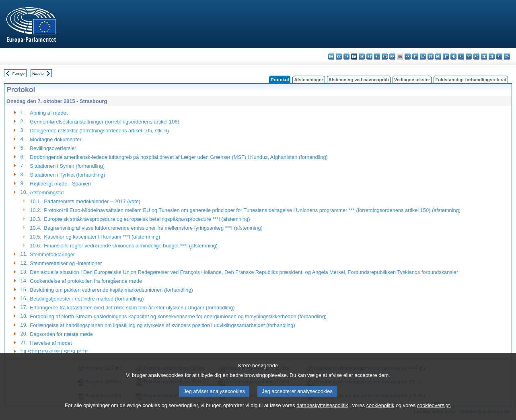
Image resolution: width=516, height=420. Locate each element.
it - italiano (415, 57)
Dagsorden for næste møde (61, 334)
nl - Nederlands (453, 57)
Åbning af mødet (49, 113)
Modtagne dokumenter (56, 139)
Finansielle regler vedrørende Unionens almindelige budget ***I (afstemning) (131, 246)
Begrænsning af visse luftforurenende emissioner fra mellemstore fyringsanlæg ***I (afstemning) (153, 228)
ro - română (476, 57)
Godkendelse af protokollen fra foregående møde (86, 281)
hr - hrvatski (408, 57)
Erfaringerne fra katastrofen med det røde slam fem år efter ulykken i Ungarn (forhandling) (132, 308)
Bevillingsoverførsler (53, 148)
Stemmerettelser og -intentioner (66, 263)
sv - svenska (507, 57)
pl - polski (461, 57)
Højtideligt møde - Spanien (60, 184)
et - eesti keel (369, 57)
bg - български (331, 57)
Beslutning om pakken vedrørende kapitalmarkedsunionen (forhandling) (111, 290)
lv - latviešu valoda (423, 57)
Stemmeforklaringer (52, 254)
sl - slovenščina (492, 57)
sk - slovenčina (484, 57)
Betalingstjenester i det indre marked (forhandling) (87, 299)
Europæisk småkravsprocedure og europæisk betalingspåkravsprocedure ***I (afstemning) (147, 219)
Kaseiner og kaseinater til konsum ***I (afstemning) (102, 237)
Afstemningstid (47, 192)
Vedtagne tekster (412, 80)
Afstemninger (308, 80)
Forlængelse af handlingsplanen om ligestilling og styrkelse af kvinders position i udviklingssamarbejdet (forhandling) (162, 325)
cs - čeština (346, 57)
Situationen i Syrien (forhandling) (67, 166)
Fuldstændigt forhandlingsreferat (471, 80)
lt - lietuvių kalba (431, 57)
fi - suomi (499, 57)
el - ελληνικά (377, 57)
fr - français (392, 57)
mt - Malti (446, 57)
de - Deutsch (362, 57)
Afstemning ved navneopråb (359, 80)
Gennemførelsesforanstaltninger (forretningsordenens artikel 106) (104, 122)
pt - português (469, 57)
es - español (339, 57)
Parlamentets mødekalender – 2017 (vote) (92, 201)
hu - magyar (438, 57)
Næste (38, 73)
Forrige (19, 73)
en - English (385, 57)
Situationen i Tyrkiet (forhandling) (67, 175)
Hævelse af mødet (51, 343)
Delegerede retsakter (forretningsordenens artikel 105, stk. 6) (99, 131)
